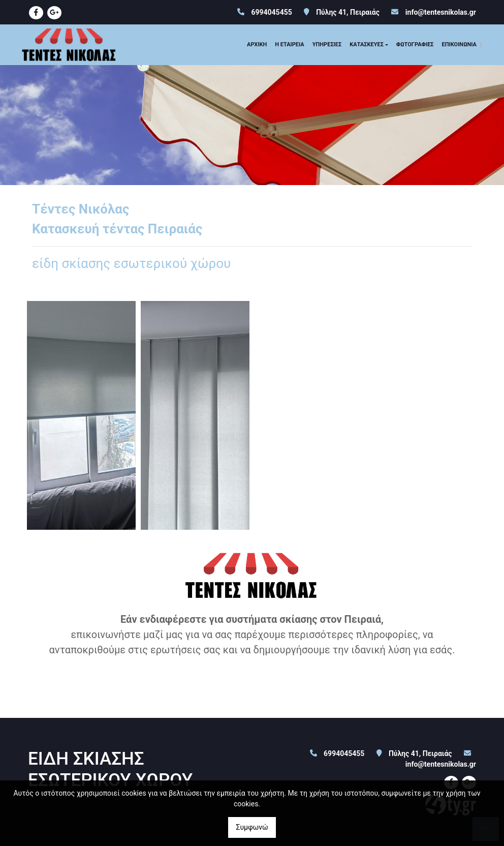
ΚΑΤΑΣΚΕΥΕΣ (367, 44)
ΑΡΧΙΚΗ (257, 44)
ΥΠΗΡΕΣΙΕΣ (327, 44)
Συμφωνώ (252, 827)
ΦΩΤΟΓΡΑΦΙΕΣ (415, 44)
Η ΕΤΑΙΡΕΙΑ (290, 44)
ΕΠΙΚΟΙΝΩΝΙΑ (459, 44)
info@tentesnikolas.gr (441, 12)
